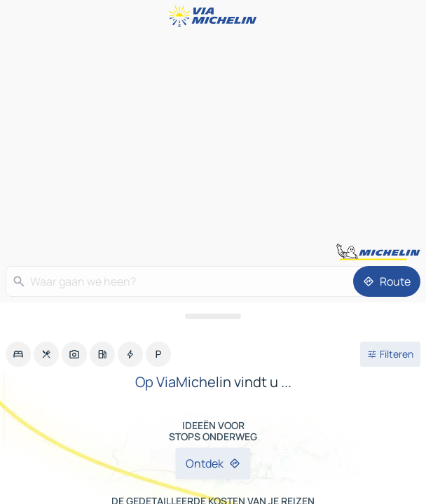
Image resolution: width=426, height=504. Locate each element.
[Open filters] (390, 354)
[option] (18, 354)
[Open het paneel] (213, 316)
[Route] (387, 281)
